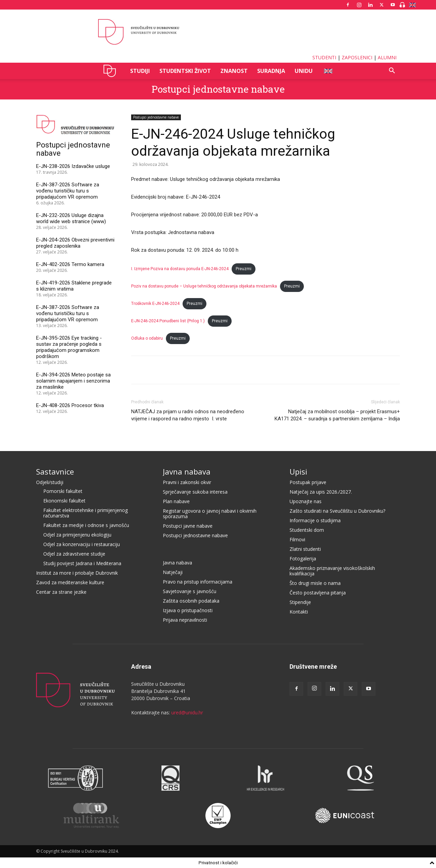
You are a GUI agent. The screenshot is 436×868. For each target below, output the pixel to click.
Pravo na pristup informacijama (198, 582)
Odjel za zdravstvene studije (74, 554)
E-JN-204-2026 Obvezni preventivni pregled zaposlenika (75, 243)
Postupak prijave (308, 482)
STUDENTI (324, 57)
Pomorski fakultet (63, 491)
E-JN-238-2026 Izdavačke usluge (73, 166)
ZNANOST (234, 71)
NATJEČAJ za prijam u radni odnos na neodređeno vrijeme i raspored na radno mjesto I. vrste (188, 415)
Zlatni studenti (305, 549)
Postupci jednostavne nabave (218, 89)
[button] (392, 71)
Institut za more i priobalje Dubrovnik (77, 573)
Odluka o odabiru (147, 338)
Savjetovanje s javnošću (190, 591)
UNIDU (112, 71)
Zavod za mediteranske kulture (70, 582)
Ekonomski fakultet (64, 501)
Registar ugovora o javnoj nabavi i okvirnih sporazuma (210, 514)
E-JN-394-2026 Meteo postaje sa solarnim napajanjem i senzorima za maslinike (73, 381)
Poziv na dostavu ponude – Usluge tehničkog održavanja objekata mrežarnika (204, 286)
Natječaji (173, 572)
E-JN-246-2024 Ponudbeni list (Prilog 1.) (168, 321)
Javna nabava (187, 471)
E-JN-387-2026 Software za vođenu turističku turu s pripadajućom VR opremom (68, 191)
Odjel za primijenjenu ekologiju (77, 535)
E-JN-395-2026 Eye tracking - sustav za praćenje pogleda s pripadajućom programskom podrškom (69, 347)
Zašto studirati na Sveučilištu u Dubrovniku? (337, 511)
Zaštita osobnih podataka (191, 601)
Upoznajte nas (306, 501)
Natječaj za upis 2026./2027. (321, 492)
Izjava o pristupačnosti (188, 610)
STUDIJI (140, 71)
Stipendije (300, 602)
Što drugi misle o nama (315, 583)
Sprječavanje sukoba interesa (195, 492)
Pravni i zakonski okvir (187, 482)
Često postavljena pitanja (318, 593)
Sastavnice (55, 471)
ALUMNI (387, 57)
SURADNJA (271, 71)
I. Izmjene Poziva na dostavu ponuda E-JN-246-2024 (180, 269)
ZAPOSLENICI (357, 57)
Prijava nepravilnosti (185, 620)
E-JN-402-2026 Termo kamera (70, 264)
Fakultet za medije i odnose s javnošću (86, 525)
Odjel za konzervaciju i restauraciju (82, 544)
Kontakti (299, 612)
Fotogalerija (303, 559)
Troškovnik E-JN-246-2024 (155, 304)
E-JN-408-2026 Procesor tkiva (70, 405)
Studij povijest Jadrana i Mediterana (82, 563)
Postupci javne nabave (188, 526)
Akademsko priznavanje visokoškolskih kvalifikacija (332, 571)
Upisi (298, 471)
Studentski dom (307, 530)
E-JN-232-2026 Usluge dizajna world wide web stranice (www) (71, 218)
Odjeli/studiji (50, 482)
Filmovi (297, 539)
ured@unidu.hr (187, 712)
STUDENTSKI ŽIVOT (185, 71)
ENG (328, 71)
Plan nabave (176, 501)
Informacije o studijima (315, 520)
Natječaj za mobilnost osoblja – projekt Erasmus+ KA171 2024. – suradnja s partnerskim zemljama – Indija (337, 415)
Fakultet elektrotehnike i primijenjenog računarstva (85, 513)
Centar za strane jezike (61, 592)
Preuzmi (244, 269)
